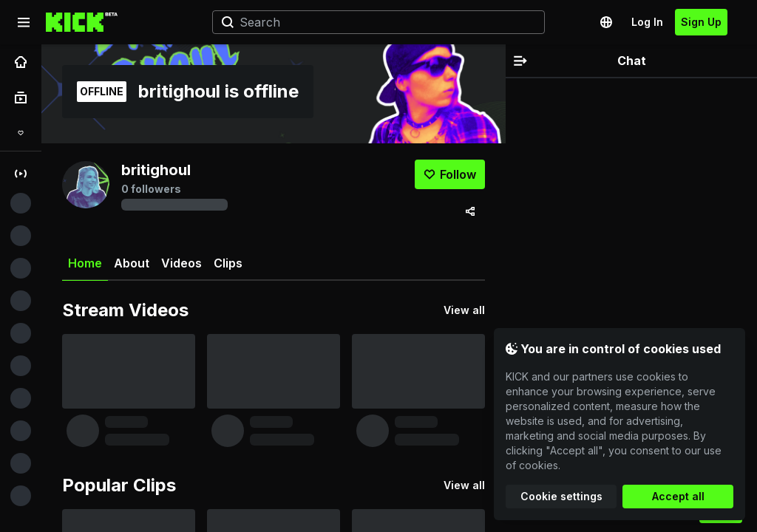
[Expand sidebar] (24, 22)
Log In (647, 22)
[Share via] (470, 211)
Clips (228, 263)
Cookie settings (561, 496)
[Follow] (450, 174)
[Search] (373, 22)
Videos (181, 263)
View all (464, 310)
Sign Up (701, 22)
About (132, 263)
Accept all (678, 496)
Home (85, 269)
